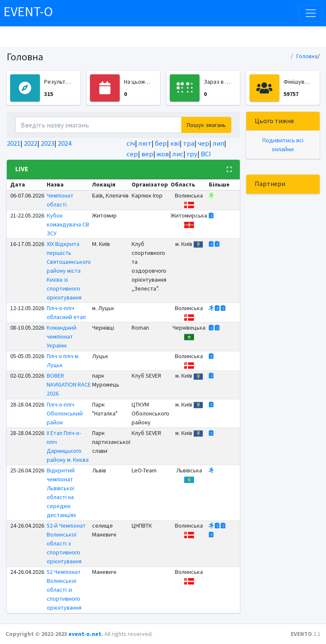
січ (131, 143)
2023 (48, 143)
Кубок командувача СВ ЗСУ (68, 224)
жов (163, 154)
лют (145, 143)
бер (161, 143)
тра (189, 143)
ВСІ (206, 154)
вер (147, 154)
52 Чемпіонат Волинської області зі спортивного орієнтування (64, 590)
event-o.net (85, 634)
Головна (307, 56)
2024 (65, 143)
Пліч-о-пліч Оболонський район (65, 413)
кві (175, 143)
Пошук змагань (206, 125)
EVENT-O (28, 11)
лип (218, 143)
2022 (31, 143)
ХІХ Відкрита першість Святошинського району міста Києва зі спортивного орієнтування (69, 271)
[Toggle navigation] (311, 13)
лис (178, 154)
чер (204, 143)
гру (192, 154)
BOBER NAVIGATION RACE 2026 (69, 384)
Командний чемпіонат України (62, 336)
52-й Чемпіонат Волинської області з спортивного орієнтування (66, 543)
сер (132, 154)
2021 (14, 143)
